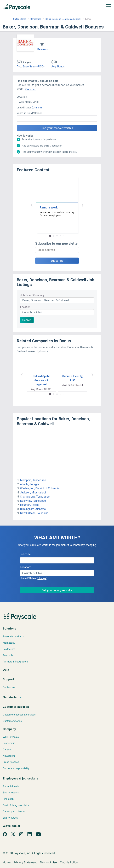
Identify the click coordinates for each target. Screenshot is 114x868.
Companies (36, 19)
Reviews (42, 49)
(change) (37, 108)
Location (25, 307)
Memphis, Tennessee (33, 480)
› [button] (82, 205)
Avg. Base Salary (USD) (31, 66)
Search (27, 320)
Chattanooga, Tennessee (35, 497)
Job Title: (25, 554)
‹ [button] (32, 205)
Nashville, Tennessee (33, 501)
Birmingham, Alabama (33, 509)
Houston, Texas (29, 505)
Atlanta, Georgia (29, 484)
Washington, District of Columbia (40, 488)
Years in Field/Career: (30, 113)
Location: (22, 97)
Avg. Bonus (58, 66)
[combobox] (57, 102)
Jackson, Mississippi (33, 493)
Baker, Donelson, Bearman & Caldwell (63, 19)
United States (20, 19)
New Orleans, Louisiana (34, 513)
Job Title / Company (32, 295)
